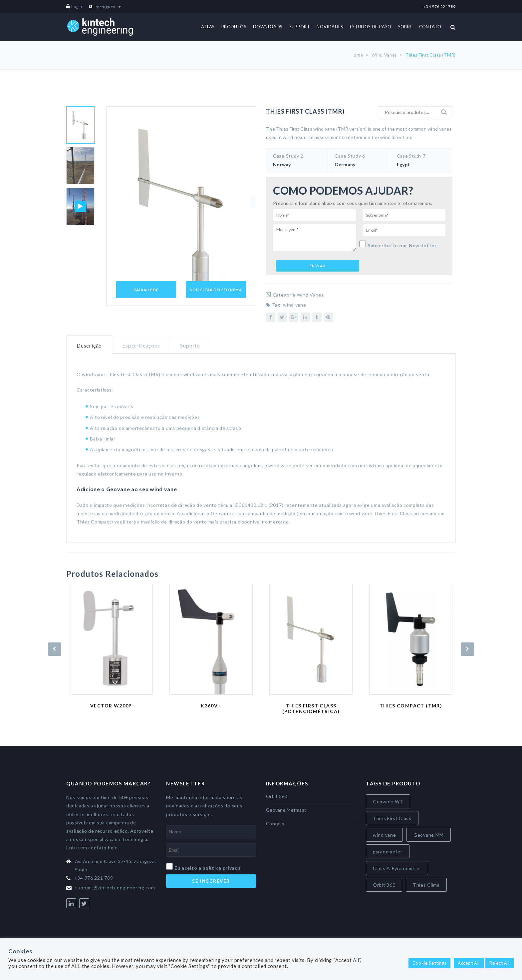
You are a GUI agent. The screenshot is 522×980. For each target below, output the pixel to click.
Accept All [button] (469, 963)
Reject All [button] (500, 963)
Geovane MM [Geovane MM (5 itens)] (429, 835)
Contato (275, 824)
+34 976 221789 (439, 6)
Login (77, 6)
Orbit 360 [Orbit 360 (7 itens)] (384, 885)
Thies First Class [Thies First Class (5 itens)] (392, 818)
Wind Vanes (384, 55)
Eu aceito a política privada (208, 868)
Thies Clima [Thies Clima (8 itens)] (426, 885)
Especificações (141, 345)
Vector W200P (111, 706)
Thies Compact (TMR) (411, 706)
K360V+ (211, 706)
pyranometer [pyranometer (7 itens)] (388, 852)
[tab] (89, 345)
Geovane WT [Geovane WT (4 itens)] (388, 802)
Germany (345, 164)
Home (357, 55)
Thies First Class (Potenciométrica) (311, 708)
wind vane (294, 305)
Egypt (403, 164)
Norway (282, 164)
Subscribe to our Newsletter (398, 244)
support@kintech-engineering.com (115, 888)
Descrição (89, 345)
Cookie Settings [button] (430, 963)
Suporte (190, 345)
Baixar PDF (146, 290)
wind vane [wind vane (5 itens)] (384, 835)
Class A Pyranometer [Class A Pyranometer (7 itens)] (397, 868)
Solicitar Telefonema (216, 290)
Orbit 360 (277, 796)
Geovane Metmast (286, 810)
